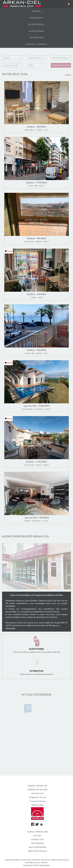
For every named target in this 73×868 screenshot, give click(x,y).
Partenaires (38, 843)
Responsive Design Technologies (37, 865)
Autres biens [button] (36, 24)
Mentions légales (38, 851)
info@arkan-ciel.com (38, 797)
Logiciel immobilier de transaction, (18, 860)
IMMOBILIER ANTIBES (38, 789)
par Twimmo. (43, 862)
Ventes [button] (37, 11)
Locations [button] (37, 18)
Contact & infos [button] (37, 44)
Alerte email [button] (37, 31)
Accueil (38, 836)
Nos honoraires (38, 847)
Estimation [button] (36, 37)
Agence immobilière (38, 832)
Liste (68, 75)
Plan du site (38, 839)
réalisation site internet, (42, 860)
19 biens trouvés (61, 68)
